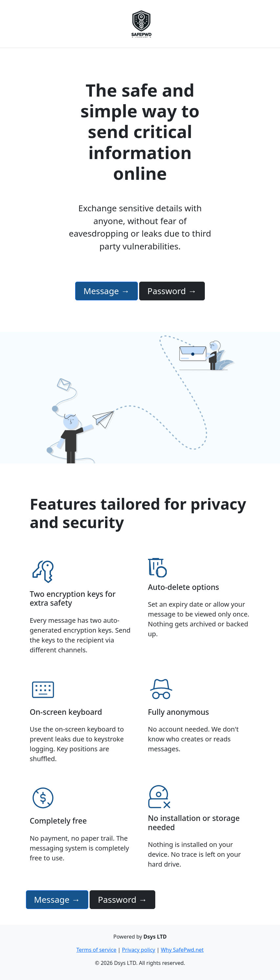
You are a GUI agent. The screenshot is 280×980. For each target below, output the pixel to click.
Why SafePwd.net (182, 950)
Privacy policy (139, 950)
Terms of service (97, 950)
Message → (107, 291)
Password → (172, 291)
